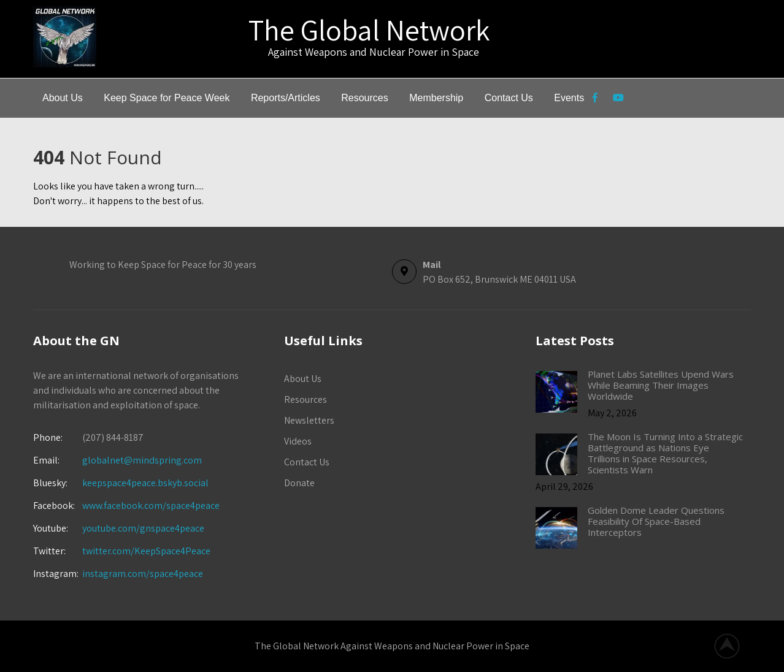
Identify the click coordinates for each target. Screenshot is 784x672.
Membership (436, 98)
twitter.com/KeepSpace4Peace (146, 551)
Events (569, 98)
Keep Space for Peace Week (167, 98)
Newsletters (309, 420)
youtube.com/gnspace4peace (143, 528)
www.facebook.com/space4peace (151, 506)
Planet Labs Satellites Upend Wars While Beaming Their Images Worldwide (661, 385)
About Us (63, 98)
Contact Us (509, 98)
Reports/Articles (286, 98)
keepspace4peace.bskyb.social (145, 483)
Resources (364, 98)
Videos (298, 441)
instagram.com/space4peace (143, 574)
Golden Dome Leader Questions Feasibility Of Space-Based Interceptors (656, 521)
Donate (299, 483)
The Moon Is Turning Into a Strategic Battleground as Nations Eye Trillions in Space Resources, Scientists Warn (665, 453)
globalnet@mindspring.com (117, 460)
